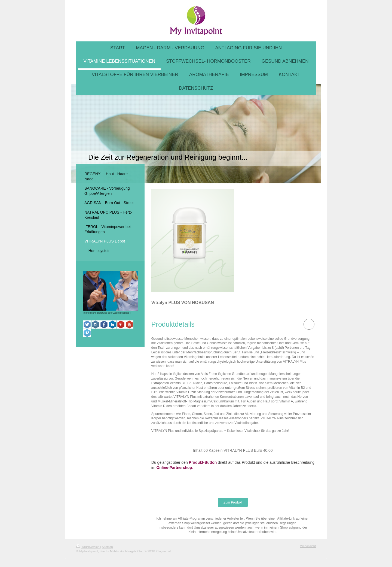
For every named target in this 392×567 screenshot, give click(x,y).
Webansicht (308, 546)
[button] (173, 324)
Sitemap (107, 547)
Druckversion (88, 547)
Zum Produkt (233, 502)
